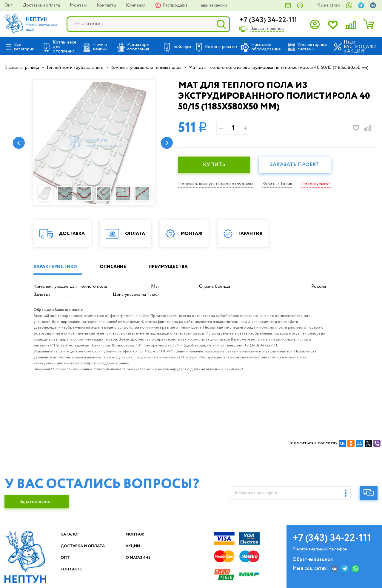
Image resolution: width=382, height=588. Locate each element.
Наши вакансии (212, 5)
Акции (135, 546)
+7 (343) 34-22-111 (268, 20)
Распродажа (176, 5)
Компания (136, 5)
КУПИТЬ (215, 165)
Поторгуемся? (321, 184)
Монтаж (79, 5)
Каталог (72, 534)
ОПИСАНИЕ (120, 267)
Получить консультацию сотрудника (217, 184)
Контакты (107, 5)
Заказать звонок (267, 29)
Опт (9, 5)
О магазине (142, 558)
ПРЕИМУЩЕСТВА (181, 267)
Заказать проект (299, 165)
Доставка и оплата (42, 5)
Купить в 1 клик (281, 184)
